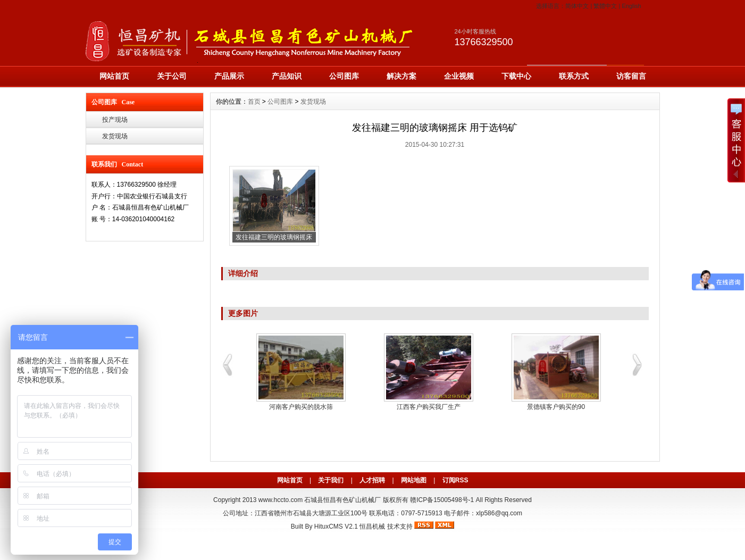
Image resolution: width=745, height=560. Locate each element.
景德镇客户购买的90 (556, 407)
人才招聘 (372, 480)
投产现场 (115, 120)
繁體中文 (605, 6)
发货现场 (115, 136)
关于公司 (172, 76)
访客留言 (631, 76)
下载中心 (516, 76)
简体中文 (577, 6)
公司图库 (344, 76)
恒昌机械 (372, 526)
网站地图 (414, 480)
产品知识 (287, 76)
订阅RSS (455, 480)
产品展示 (229, 76)
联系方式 (574, 76)
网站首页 (114, 76)
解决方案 (401, 76)
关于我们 (331, 480)
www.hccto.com (281, 500)
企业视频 (459, 76)
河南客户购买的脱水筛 (301, 407)
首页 (254, 102)
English (631, 6)
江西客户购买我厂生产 (429, 407)
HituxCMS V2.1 (336, 526)
